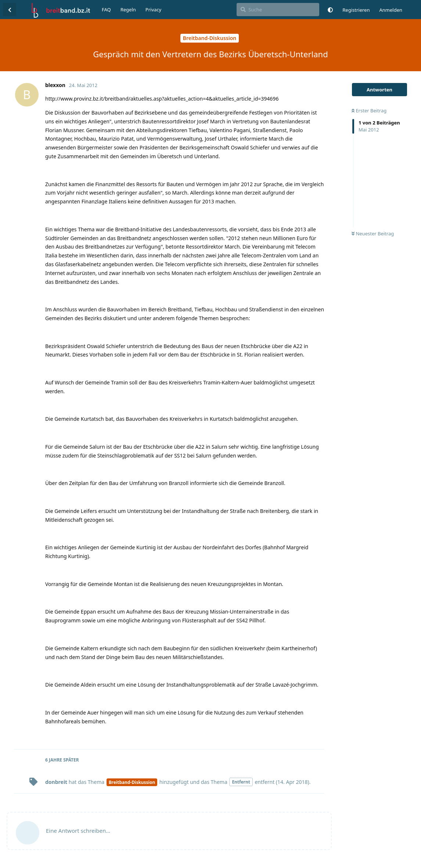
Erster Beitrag (369, 111)
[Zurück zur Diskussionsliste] (10, 10)
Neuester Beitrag (373, 234)
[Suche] (278, 10)
